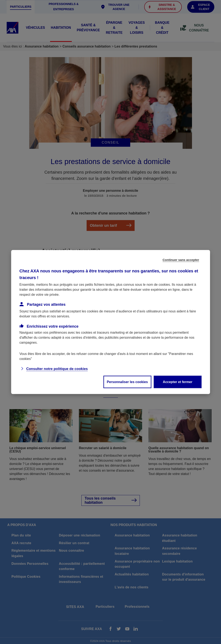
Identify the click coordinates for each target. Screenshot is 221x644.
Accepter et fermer (177, 382)
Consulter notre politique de (57, 369)
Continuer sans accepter (181, 260)
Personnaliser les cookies (127, 382)
